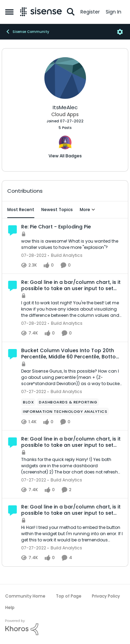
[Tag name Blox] (28, 402)
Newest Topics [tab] (57, 210)
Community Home (25, 596)
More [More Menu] (88, 210)
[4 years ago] (34, 255)
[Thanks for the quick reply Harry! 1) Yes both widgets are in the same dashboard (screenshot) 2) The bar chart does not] (72, 466)
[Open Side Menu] (9, 12)
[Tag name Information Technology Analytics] (65, 411)
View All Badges (65, 156)
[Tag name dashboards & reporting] (68, 402)
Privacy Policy (106, 596)
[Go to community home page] (41, 12)
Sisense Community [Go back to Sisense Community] (27, 32)
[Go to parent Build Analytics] (65, 255)
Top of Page (69, 596)
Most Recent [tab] (21, 210)
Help (10, 607)
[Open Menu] (120, 32)
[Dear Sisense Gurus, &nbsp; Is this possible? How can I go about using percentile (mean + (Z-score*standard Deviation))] (72, 377)
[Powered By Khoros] (65, 627)
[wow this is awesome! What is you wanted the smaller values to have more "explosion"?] (72, 244)
